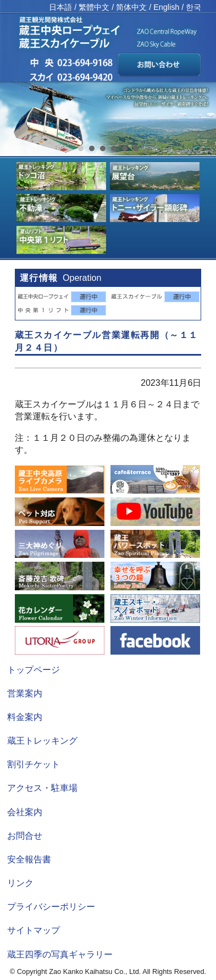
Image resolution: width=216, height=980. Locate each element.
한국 (193, 7)
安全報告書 (29, 859)
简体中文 (131, 7)
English (166, 7)
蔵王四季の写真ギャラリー (60, 954)
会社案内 (25, 812)
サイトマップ (34, 930)
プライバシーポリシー (51, 907)
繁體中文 (94, 7)
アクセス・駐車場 (42, 788)
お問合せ (25, 836)
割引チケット (34, 764)
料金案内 (25, 717)
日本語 (60, 7)
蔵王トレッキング (42, 741)
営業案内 (25, 693)
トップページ (34, 670)
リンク (20, 883)
